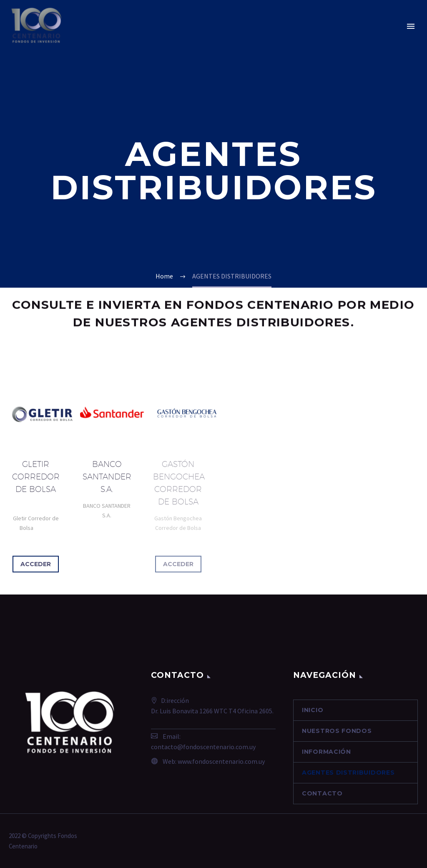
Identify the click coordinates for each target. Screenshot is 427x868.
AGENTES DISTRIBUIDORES (348, 773)
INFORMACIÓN (327, 752)
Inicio (313, 710)
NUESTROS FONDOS (337, 731)
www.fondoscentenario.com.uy (221, 761)
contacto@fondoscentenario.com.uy (203, 747)
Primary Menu (411, 26)
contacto (322, 793)
